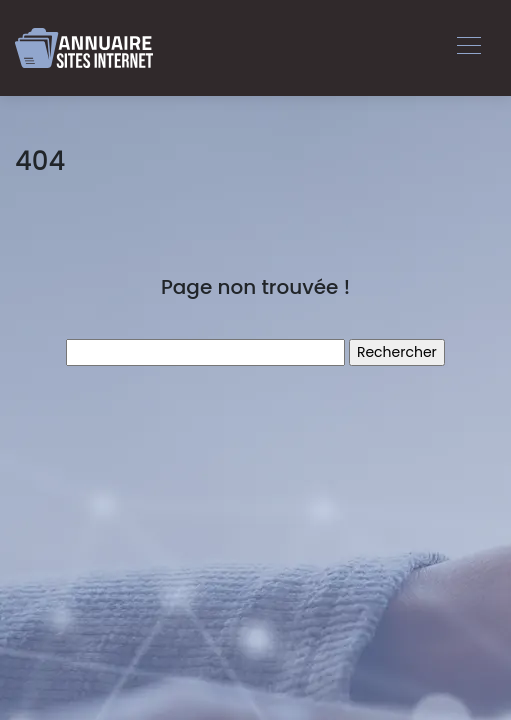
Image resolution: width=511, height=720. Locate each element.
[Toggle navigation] (468, 48)
